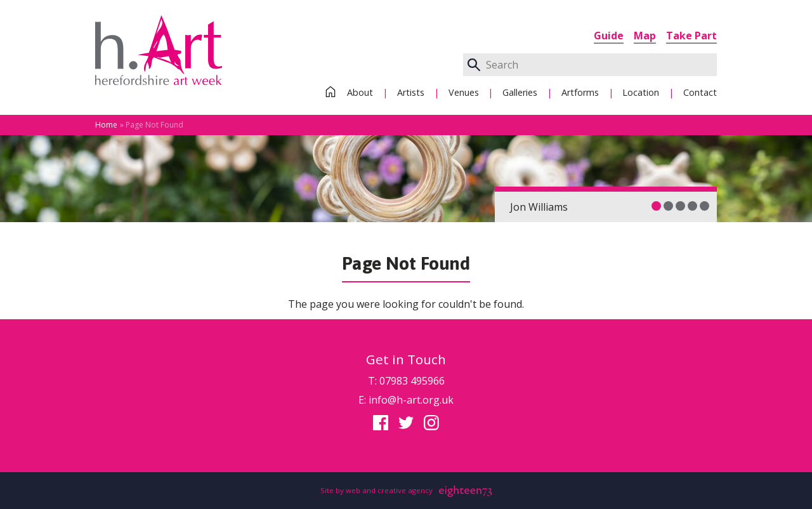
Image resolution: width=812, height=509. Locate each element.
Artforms (580, 92)
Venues (464, 92)
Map (645, 36)
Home (106, 125)
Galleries (520, 92)
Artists (411, 92)
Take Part (691, 36)
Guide (609, 36)
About (360, 92)
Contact (700, 92)
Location (641, 92)
